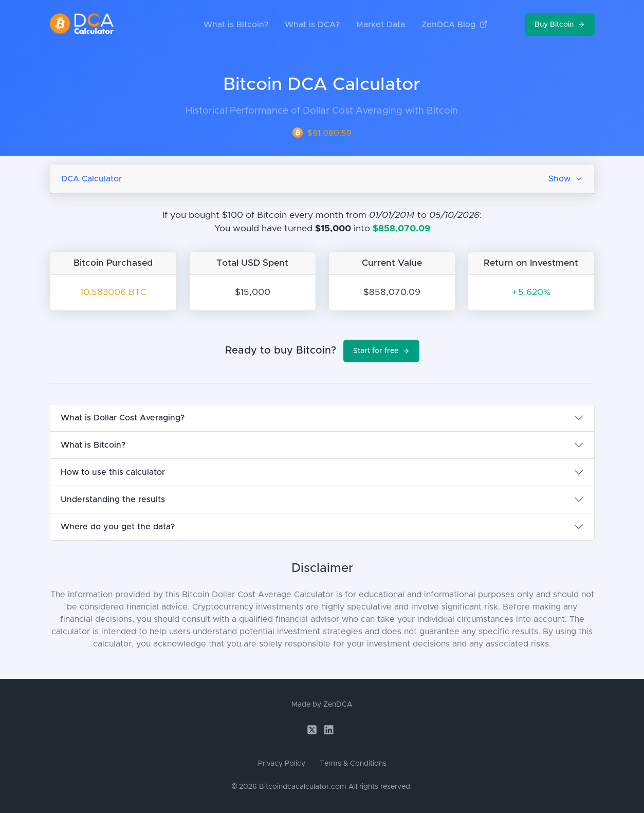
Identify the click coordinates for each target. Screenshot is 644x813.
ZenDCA (338, 705)
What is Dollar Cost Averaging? (123, 418)
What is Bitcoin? (236, 25)
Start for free (381, 351)
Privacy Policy (282, 764)
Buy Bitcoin (560, 25)
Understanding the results (113, 500)
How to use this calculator (113, 472)
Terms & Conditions (353, 764)
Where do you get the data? (118, 527)
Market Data (381, 25)
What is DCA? (312, 25)
